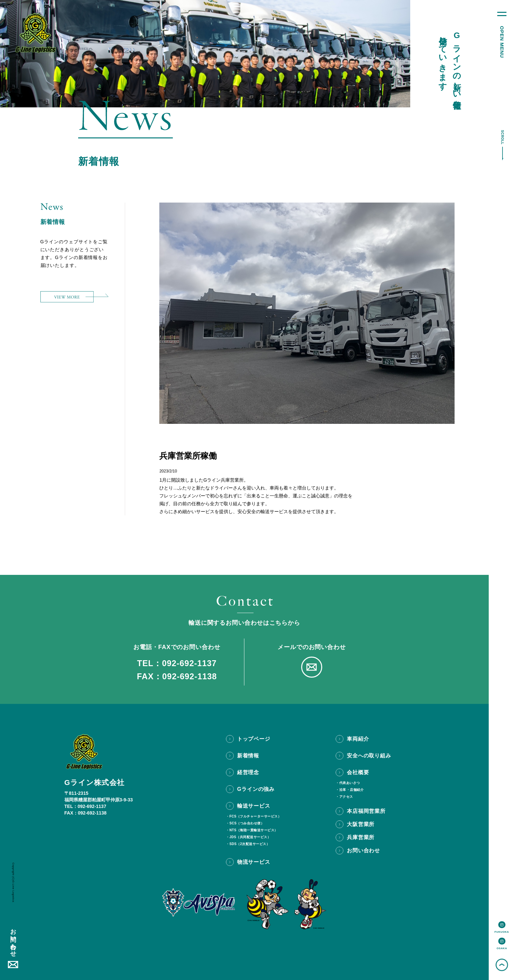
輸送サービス (254, 806)
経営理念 (248, 772)
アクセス (346, 797)
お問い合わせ (13, 939)
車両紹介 (358, 739)
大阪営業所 (361, 824)
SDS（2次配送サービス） (249, 844)
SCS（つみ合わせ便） (247, 823)
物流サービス (254, 862)
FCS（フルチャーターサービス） (255, 817)
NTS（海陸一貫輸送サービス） (254, 830)
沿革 (343, 790)
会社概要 (358, 772)
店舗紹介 (357, 790)
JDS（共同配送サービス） (250, 837)
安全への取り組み (369, 756)
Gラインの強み (256, 789)
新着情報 (248, 756)
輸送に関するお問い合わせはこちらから (244, 623)
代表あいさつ (350, 783)
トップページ (254, 739)
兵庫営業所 (361, 837)
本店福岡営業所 (366, 811)
